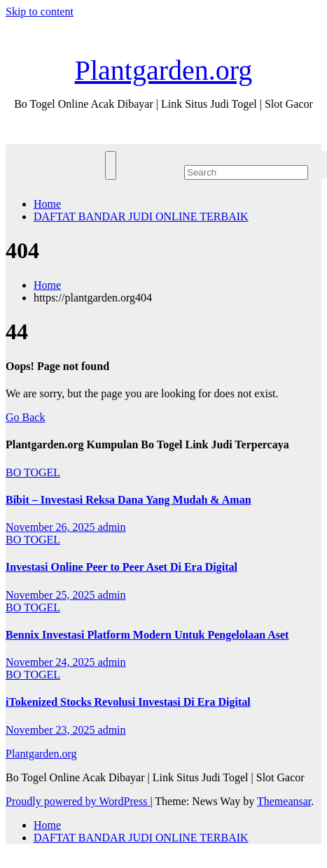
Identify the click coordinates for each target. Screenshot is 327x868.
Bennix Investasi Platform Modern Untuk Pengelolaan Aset (147, 635)
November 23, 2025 (52, 730)
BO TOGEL (33, 472)
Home (47, 204)
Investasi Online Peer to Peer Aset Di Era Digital (121, 567)
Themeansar (284, 801)
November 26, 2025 (52, 527)
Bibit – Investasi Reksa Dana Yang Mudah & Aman (128, 500)
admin (112, 527)
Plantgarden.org (164, 70)
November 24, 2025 (52, 662)
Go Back (25, 417)
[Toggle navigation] (111, 165)
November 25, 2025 (52, 595)
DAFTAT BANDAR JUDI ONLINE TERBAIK (141, 216)
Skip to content (40, 12)
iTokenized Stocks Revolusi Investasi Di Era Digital (128, 702)
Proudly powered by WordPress (78, 801)
